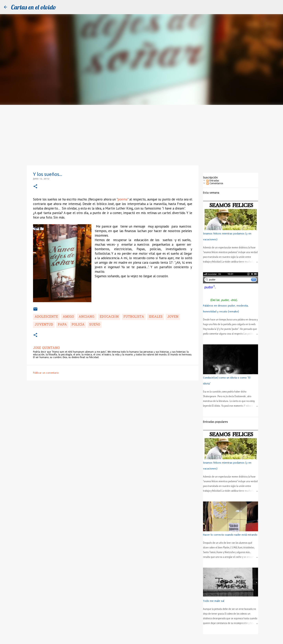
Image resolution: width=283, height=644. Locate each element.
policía (78, 325)
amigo (68, 317)
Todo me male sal (214, 601)
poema (122, 199)
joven (173, 317)
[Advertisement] (141, 134)
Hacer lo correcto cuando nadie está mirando (230, 535)
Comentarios (215, 183)
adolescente (46, 317)
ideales (156, 317)
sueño (95, 325)
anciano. (87, 317)
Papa (62, 325)
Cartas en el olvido (34, 7)
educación (109, 317)
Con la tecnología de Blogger (141, 639)
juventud (44, 325)
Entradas (213, 181)
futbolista (134, 317)
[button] (35, 187)
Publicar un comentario (46, 373)
